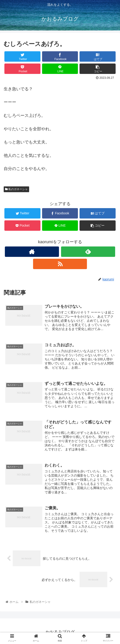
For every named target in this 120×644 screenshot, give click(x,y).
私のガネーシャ (16, 189)
